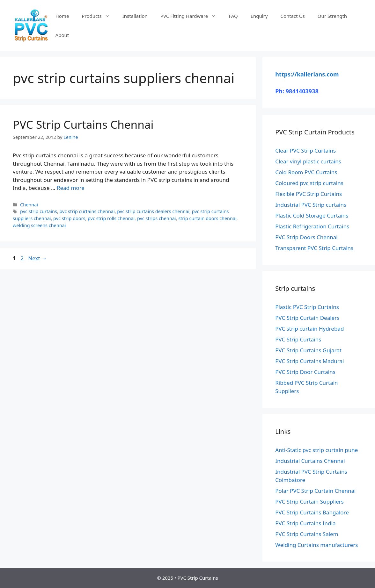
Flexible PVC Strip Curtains (309, 194)
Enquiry (259, 16)
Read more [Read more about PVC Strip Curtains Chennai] (71, 188)
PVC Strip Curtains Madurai (309, 361)
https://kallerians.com (307, 74)
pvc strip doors (69, 218)
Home (62, 16)
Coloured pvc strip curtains (309, 183)
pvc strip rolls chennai (111, 218)
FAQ (233, 16)
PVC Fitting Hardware (191, 16)
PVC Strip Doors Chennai (306, 237)
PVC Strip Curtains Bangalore (312, 512)
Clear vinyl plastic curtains (308, 161)
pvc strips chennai (157, 218)
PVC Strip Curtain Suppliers (309, 502)
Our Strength (332, 16)
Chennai (29, 205)
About (62, 35)
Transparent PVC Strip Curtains (314, 248)
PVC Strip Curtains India (305, 523)
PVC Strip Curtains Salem (307, 534)
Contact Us (292, 16)
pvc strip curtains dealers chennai (153, 211)
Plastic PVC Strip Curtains (307, 307)
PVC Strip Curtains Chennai (83, 124)
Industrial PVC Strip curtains (311, 205)
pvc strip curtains (39, 211)
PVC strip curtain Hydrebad (309, 329)
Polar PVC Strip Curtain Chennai (315, 491)
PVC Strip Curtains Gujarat (308, 350)
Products (99, 16)
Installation (135, 16)
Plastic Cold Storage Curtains (312, 215)
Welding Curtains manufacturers (316, 545)
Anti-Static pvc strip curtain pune (316, 450)
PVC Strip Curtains (298, 339)
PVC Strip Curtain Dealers (307, 318)
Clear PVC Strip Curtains (305, 151)
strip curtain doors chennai (207, 218)
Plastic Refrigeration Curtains (312, 226)
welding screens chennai (39, 225)
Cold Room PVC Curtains (306, 172)
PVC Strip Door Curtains (305, 372)
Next (37, 258)
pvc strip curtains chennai (87, 211)
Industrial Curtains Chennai (310, 461)
